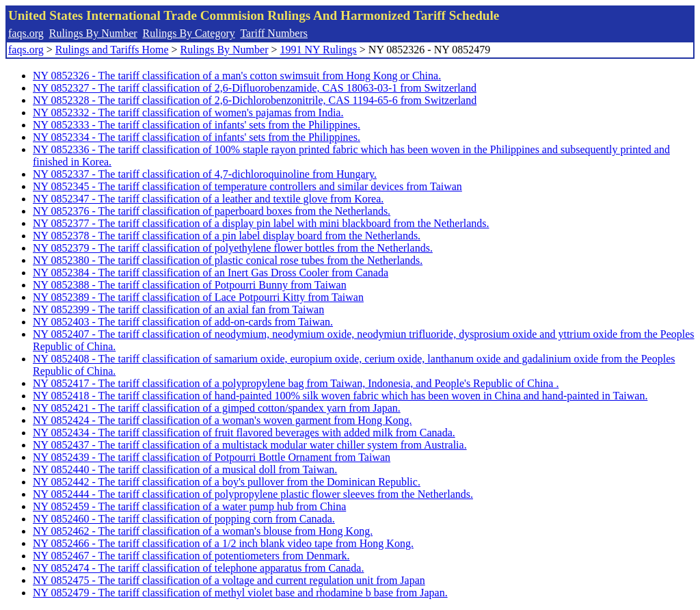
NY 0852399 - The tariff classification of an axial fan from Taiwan (178, 309)
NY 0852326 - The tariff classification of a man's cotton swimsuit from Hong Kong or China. (237, 76)
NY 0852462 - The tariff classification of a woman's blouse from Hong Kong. (203, 531)
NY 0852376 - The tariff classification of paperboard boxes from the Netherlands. (212, 211)
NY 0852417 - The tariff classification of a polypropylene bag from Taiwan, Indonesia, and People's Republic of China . (296, 383)
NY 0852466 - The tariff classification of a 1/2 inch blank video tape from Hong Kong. (223, 543)
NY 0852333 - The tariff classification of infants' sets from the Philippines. (197, 125)
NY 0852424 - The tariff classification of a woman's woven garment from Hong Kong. (222, 420)
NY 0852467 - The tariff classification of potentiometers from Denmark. (191, 556)
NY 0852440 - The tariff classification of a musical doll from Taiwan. (185, 469)
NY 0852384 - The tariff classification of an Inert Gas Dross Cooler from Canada (211, 273)
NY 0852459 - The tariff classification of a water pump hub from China (189, 506)
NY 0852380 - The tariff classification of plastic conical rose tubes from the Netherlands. (228, 260)
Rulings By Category (189, 33)
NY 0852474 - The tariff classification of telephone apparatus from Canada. (198, 568)
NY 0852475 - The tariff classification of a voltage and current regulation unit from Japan (229, 580)
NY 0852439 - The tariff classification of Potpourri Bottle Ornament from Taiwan (212, 457)
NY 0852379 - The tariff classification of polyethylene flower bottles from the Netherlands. (233, 248)
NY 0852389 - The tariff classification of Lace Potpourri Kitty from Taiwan (198, 297)
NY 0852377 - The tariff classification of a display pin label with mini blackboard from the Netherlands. (261, 223)
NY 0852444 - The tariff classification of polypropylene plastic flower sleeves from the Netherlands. (253, 494)
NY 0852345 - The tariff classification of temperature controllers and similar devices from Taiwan (247, 186)
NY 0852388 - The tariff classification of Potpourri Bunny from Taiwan (190, 285)
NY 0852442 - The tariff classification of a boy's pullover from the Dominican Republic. (227, 482)
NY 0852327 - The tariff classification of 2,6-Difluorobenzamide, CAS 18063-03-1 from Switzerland (255, 88)
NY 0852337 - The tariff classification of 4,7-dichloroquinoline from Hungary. (205, 174)
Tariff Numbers (274, 33)
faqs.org (26, 33)
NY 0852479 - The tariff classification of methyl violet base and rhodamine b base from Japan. (240, 593)
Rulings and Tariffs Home (112, 50)
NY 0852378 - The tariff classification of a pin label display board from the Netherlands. (227, 236)
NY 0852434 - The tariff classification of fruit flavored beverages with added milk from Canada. (244, 433)
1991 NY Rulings (319, 50)
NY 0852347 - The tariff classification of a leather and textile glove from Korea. (208, 199)
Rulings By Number (93, 33)
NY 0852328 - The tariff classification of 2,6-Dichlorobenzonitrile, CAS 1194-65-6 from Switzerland (255, 100)
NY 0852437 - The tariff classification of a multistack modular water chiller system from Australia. (250, 445)
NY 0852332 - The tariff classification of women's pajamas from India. (188, 112)
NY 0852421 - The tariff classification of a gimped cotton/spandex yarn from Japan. (217, 408)
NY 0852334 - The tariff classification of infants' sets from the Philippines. (197, 137)
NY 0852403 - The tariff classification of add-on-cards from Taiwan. (183, 322)
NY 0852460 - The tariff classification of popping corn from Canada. (184, 519)
